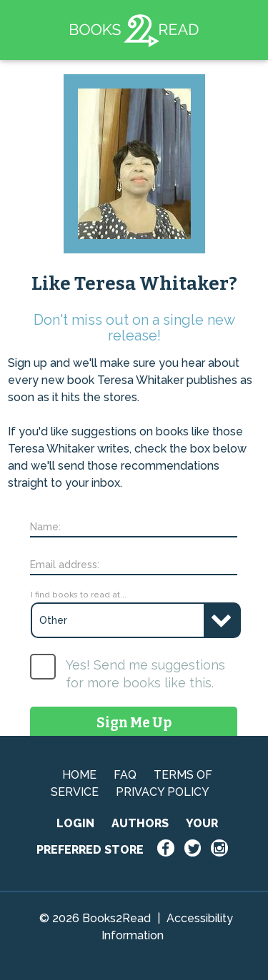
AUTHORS (140, 823)
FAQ (125, 775)
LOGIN (75, 823)
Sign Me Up (134, 723)
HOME (79, 775)
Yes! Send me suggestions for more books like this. (145, 674)
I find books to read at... (79, 595)
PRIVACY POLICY (163, 792)
